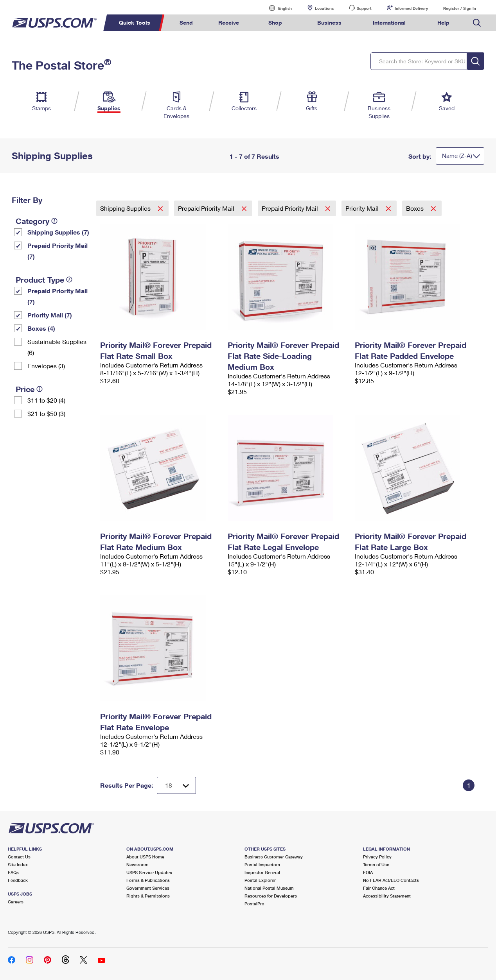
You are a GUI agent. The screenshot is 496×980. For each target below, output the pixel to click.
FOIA (368, 872)
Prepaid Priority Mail (207, 208)
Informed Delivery (411, 8)
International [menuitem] (389, 22)
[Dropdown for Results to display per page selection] (176, 785)
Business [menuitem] (329, 22)
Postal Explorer (260, 880)
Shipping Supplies (126, 208)
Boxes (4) (41, 328)
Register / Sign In (460, 8)
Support (364, 8)
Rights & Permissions (148, 896)
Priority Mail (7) (50, 315)
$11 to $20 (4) (46, 400)
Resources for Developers (271, 896)
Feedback (18, 880)
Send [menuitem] (186, 22)
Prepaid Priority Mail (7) (58, 251)
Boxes (416, 208)
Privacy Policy (377, 857)
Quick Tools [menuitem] (135, 22)
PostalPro (254, 904)
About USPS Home (145, 857)
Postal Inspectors (262, 864)
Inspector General (262, 872)
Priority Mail (363, 208)
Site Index (18, 864)
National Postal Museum (269, 888)
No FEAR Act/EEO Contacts (391, 880)
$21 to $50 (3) (46, 413)
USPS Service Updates (149, 872)
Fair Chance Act (379, 888)
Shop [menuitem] (275, 22)
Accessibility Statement (387, 896)
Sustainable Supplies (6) (57, 347)
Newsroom (137, 864)
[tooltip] (54, 221)
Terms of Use (376, 864)
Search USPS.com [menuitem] (477, 23)
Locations (324, 8)
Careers (16, 902)
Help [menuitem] (443, 22)
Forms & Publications (148, 880)
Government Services (148, 888)
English (277, 8)
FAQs (13, 872)
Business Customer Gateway (274, 857)
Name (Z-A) (457, 156)
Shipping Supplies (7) (58, 232)
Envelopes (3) (46, 366)
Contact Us (19, 857)
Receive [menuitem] (229, 22)
